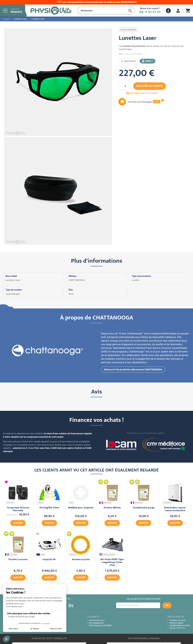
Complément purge (144, 508)
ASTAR (71, 503)
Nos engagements (96, 623)
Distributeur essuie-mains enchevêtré (175, 509)
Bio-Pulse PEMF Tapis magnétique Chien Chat (112, 562)
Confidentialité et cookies (180, 625)
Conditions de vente (178, 620)
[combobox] (102, 11)
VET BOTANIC (106, 503)
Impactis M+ (49, 560)
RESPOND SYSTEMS (107, 555)
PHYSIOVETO (10, 503)
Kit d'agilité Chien (49, 508)
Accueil (6, 19)
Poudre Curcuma (18, 560)
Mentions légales (176, 623)
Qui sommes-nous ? (97, 620)
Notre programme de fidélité (100, 625)
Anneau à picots (81, 560)
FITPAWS (40, 503)
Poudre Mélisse (112, 508)
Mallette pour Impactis (81, 508)
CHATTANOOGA (128, 30)
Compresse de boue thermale (18, 509)
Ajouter (18, 523)
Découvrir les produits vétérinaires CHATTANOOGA (133, 370)
